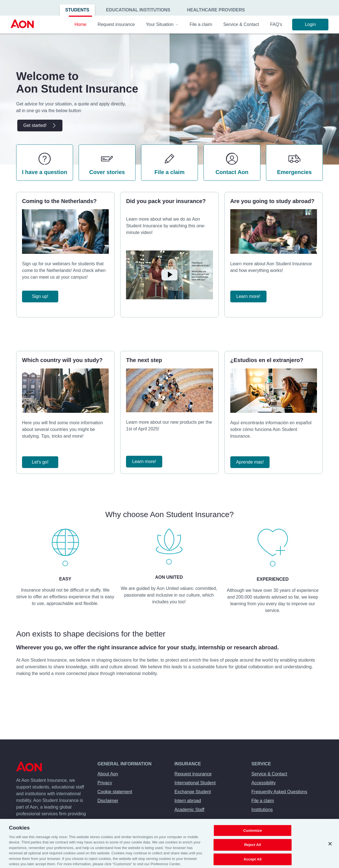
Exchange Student (193, 792)
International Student (195, 783)
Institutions (262, 810)
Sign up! (40, 296)
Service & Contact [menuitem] (241, 24)
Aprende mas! (250, 462)
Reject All (253, 853)
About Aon (108, 774)
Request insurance (193, 774)
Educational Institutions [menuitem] (138, 10)
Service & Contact (269, 774)
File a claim (263, 801)
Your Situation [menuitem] (162, 24)
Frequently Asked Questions (279, 792)
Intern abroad (188, 801)
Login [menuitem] (310, 24)
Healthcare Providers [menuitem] (216, 10)
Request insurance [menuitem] (116, 24)
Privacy (105, 783)
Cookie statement (115, 792)
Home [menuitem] (80, 24)
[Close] (330, 851)
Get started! (40, 126)
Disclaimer (108, 801)
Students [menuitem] (77, 10)
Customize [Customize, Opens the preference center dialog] (252, 838)
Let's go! (40, 462)
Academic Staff (189, 810)
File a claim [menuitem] (201, 24)
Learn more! (248, 296)
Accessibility (264, 783)
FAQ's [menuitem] (276, 24)
